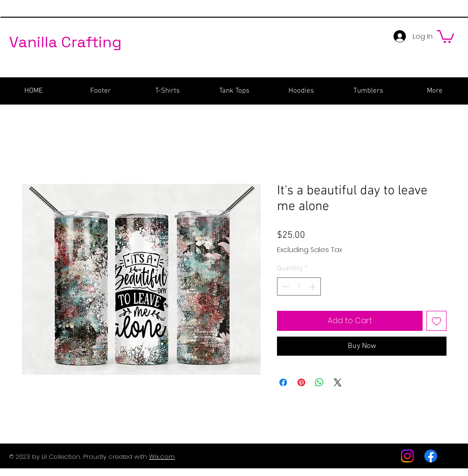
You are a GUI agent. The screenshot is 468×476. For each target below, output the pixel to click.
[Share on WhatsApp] (319, 382)
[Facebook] (431, 456)
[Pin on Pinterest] (301, 382)
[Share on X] (338, 382)
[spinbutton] (299, 287)
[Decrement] (285, 287)
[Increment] (314, 287)
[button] (446, 36)
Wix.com (162, 457)
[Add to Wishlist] (436, 321)
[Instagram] (407, 456)
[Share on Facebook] (283, 382)
